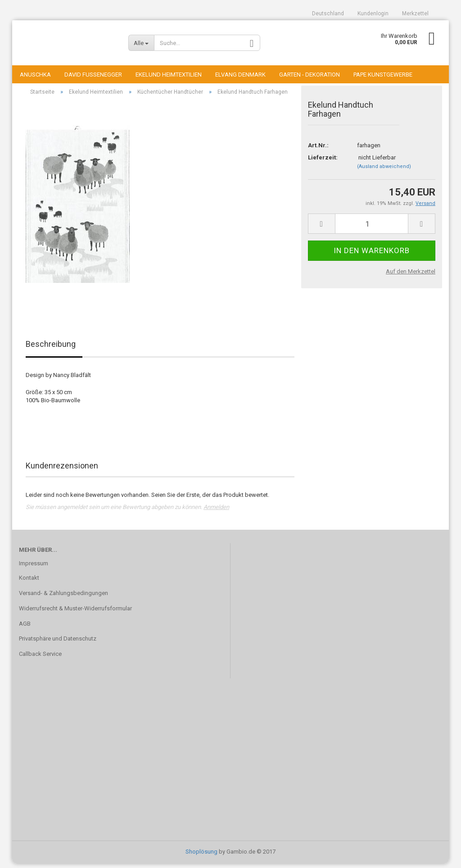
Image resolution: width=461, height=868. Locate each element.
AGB (25, 628)
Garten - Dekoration (310, 75)
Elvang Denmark (240, 75)
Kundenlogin (373, 14)
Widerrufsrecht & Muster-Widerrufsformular (75, 613)
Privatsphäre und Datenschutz (58, 643)
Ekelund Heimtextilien (169, 75)
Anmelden (216, 511)
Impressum (34, 568)
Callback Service (40, 659)
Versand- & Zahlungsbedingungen (63, 598)
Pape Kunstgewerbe (383, 75)
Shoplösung (201, 856)
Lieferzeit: (323, 162)
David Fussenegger (93, 75)
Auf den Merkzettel (411, 276)
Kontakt (29, 582)
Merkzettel (415, 14)
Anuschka (35, 75)
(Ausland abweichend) (384, 171)
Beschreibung (51, 349)
